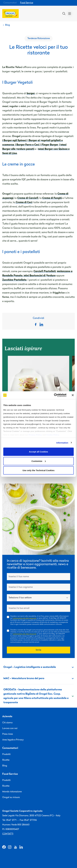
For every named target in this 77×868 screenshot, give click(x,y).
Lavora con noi (10, 728)
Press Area (8, 734)
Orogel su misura (11, 797)
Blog (5, 766)
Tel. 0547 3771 (9, 820)
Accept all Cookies (38, 452)
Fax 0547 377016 (28, 820)
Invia (38, 650)
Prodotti (6, 754)
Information (62, 443)
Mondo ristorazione (12, 792)
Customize (39, 461)
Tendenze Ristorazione (39, 38)
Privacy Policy (35, 435)
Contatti (8, 834)
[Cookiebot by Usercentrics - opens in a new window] (54, 395)
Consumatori (10, 3)
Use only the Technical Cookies (38, 470)
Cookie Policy (53, 435)
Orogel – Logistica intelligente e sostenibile (38, 667)
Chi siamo (7, 723)
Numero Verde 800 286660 (16, 825)
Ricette (6, 760)
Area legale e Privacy (13, 740)
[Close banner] (73, 395)
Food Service (27, 3)
